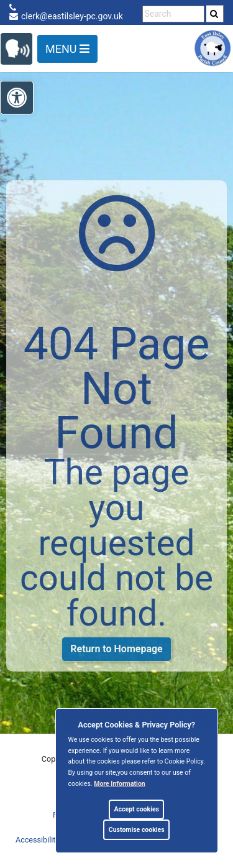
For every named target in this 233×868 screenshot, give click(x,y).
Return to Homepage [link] (116, 649)
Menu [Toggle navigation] (67, 49)
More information (120, 784)
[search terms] (173, 14)
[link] (214, 14)
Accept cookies (136, 809)
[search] (215, 14)
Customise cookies (137, 830)
